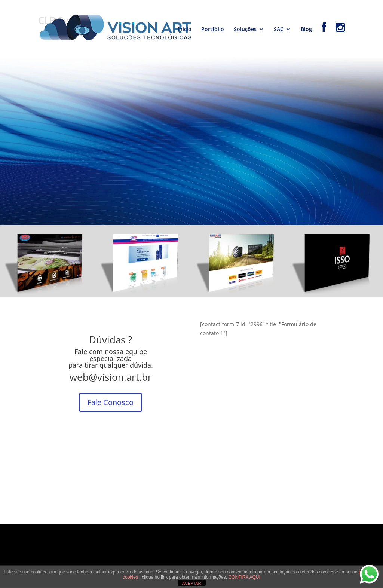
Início (185, 30)
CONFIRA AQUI (244, 577)
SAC (279, 30)
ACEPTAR (191, 583)
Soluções (245, 30)
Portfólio (213, 30)
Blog (306, 30)
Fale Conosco (111, 402)
